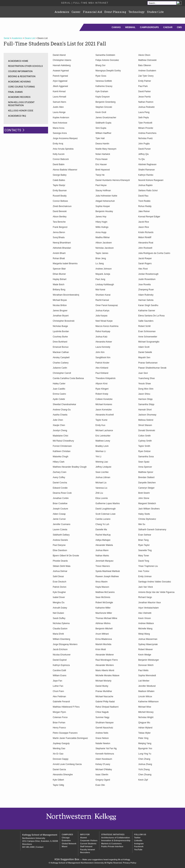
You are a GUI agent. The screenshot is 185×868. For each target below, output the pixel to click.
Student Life (155, 12)
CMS (179, 27)
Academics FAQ (17, 116)
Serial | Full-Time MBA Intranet (85, 3)
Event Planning (115, 12)
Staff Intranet (86, 846)
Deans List (30, 38)
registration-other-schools (25, 66)
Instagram (139, 844)
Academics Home (18, 61)
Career (76, 12)
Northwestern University (34, 838)
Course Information (20, 71)
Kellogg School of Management (40, 835)
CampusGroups (149, 27)
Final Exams (15, 92)
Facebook (139, 846)
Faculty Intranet (87, 850)
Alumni (83, 838)
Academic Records (19, 97)
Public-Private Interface (112, 846)
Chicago (66, 838)
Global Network (69, 844)
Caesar (168, 27)
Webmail (130, 27)
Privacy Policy (130, 863)
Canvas (116, 27)
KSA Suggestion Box (67, 859)
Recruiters (85, 852)
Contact (40, 847)
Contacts (13, 130)
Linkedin (138, 840)
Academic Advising (19, 82)
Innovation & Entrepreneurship (116, 840)
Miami (65, 846)
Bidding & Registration (22, 76)
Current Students (88, 844)
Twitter (137, 838)
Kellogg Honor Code (21, 111)
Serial (6, 38)
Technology (136, 12)
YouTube (138, 850)
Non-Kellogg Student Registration (21, 104)
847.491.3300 (28, 847)
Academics (62, 12)
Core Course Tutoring (21, 87)
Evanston (66, 840)
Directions (27, 844)
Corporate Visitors (89, 840)
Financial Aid (92, 12)
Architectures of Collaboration (115, 838)
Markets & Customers (111, 844)
